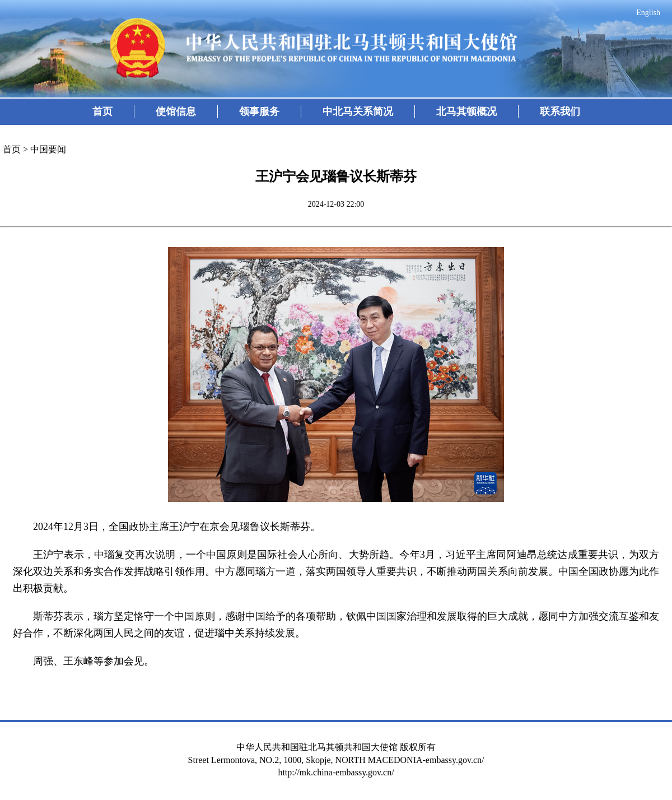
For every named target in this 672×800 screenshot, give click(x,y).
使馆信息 (176, 111)
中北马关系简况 (358, 111)
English (648, 13)
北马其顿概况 (466, 111)
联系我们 (560, 111)
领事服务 (259, 111)
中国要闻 (48, 149)
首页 (102, 111)
